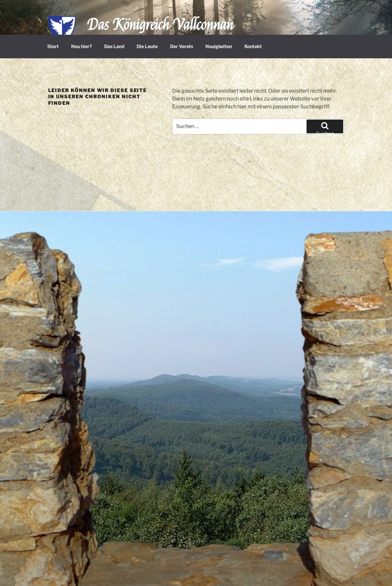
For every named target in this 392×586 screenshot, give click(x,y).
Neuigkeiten (219, 46)
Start (53, 46)
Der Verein (181, 46)
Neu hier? (81, 46)
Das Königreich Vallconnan (160, 25)
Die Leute (147, 46)
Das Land (114, 46)
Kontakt (253, 46)
